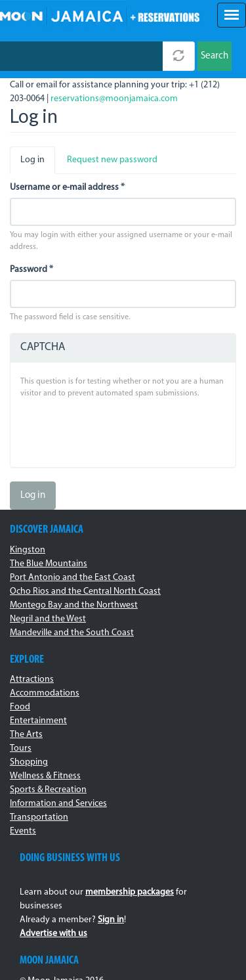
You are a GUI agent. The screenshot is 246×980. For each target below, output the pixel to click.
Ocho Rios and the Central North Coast (85, 591)
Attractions (32, 679)
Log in (38, 164)
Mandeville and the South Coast (72, 633)
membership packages (130, 892)
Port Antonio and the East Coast (72, 578)
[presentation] (120, 432)
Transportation (39, 817)
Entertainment (38, 721)
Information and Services (58, 804)
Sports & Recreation (48, 790)
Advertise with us (53, 934)
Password (31, 270)
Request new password (112, 160)
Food (20, 707)
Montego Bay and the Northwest (74, 605)
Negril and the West (48, 619)
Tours (21, 748)
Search (215, 56)
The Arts (26, 735)
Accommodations (45, 693)
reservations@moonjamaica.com (114, 99)
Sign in (111, 920)
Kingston (28, 550)
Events (23, 831)
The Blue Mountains (49, 564)
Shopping (29, 762)
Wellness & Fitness (45, 776)
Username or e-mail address (67, 188)
